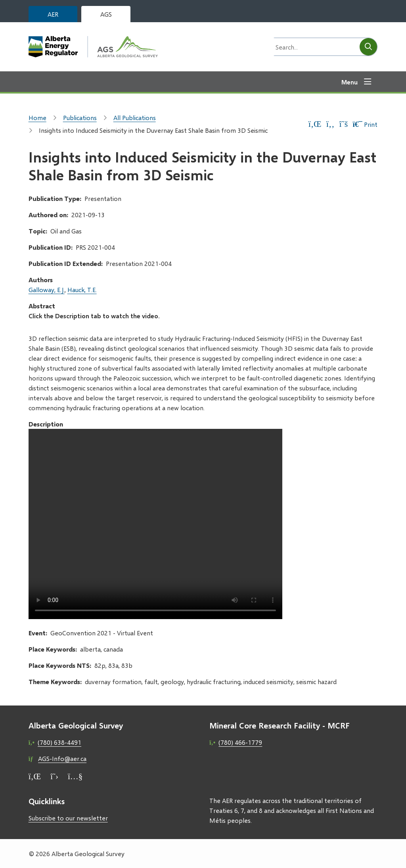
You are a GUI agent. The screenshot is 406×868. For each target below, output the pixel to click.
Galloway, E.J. (47, 290)
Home (37, 118)
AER (53, 14)
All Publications (135, 118)
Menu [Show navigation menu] (350, 82)
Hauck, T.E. (82, 290)
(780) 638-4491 (59, 742)
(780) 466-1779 (240, 742)
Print (365, 124)
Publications (80, 118)
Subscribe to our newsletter (68, 818)
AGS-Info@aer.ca (62, 758)
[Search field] (314, 47)
